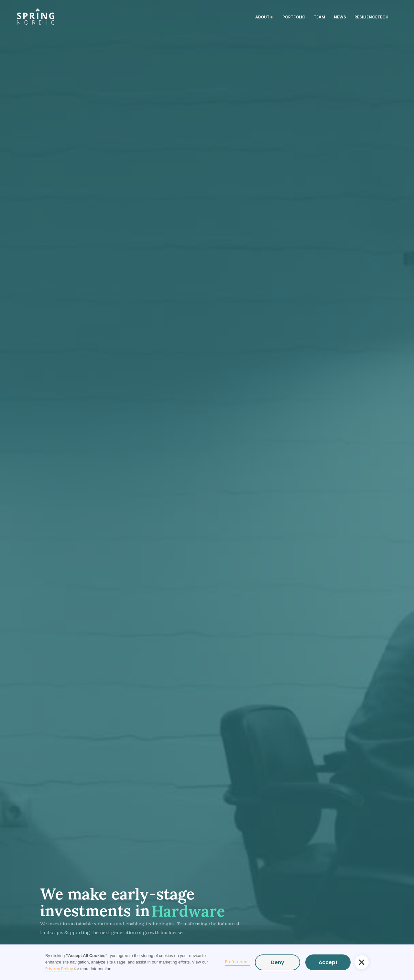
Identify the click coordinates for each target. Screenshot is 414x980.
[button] (362, 962)
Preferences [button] (237, 962)
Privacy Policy (59, 969)
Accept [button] (328, 962)
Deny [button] (278, 962)
